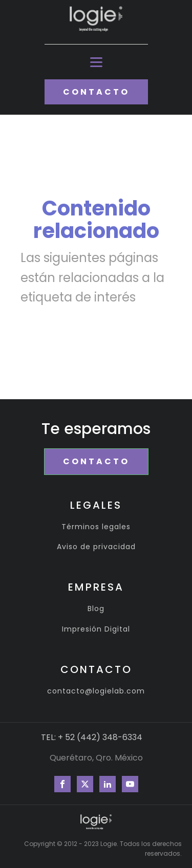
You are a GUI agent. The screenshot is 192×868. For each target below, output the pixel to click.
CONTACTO (96, 92)
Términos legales (96, 527)
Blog (96, 609)
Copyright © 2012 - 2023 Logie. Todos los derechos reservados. (103, 849)
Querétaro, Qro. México (96, 758)
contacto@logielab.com (96, 691)
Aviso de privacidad (96, 547)
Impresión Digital (96, 629)
